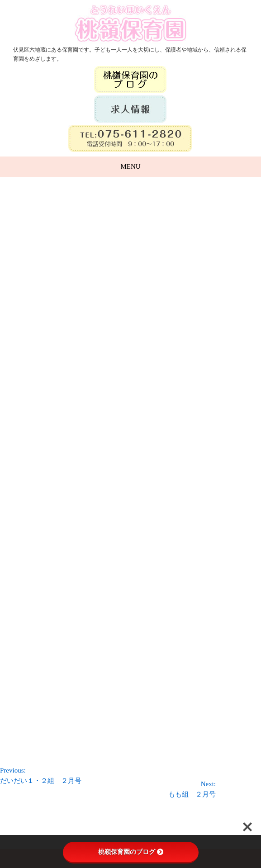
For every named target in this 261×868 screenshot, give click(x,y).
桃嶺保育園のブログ (131, 852)
